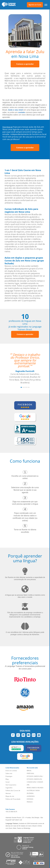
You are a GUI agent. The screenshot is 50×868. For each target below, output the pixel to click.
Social (8, 782)
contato (22, 112)
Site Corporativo (11, 785)
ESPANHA (30, 799)
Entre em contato (11, 771)
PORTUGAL (30, 773)
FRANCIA (30, 802)
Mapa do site (10, 796)
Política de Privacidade (13, 799)
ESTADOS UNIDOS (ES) (34, 779)
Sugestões (9, 788)
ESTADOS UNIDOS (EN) (34, 776)
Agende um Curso (35, 5)
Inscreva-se (8, 127)
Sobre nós (9, 773)
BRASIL (29, 771)
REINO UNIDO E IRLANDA (35, 788)
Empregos (9, 776)
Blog (7, 779)
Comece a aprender (25, 64)
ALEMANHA (31, 796)
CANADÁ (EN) (31, 782)
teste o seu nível (16, 110)
